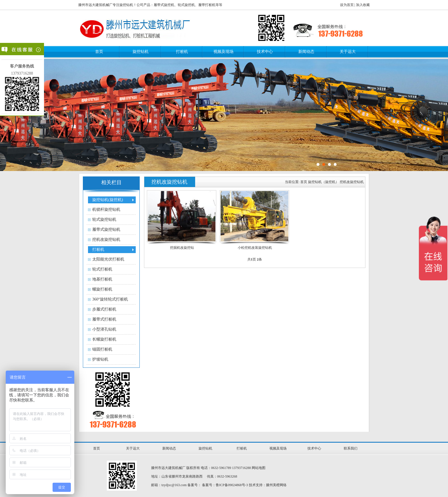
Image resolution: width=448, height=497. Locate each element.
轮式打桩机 (102, 269)
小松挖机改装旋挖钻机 (255, 248)
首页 (99, 52)
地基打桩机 (102, 279)
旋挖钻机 (141, 52)
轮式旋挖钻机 (104, 219)
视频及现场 (223, 52)
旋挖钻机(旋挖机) (108, 200)
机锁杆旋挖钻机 (106, 209)
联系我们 (351, 448)
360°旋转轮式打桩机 (110, 299)
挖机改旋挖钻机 (106, 239)
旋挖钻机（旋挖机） (323, 182)
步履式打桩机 (104, 309)
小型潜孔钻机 (104, 329)
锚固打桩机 (102, 349)
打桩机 (182, 52)
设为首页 (347, 5)
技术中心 (265, 52)
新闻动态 (306, 52)
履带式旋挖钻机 (106, 229)
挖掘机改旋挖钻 (182, 248)
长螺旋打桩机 (104, 339)
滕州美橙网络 (276, 485)
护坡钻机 (100, 359)
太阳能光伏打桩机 (108, 259)
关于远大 (348, 52)
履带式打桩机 (104, 319)
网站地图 (259, 468)
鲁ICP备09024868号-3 (232, 485)
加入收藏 (363, 5)
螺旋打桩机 (102, 289)
